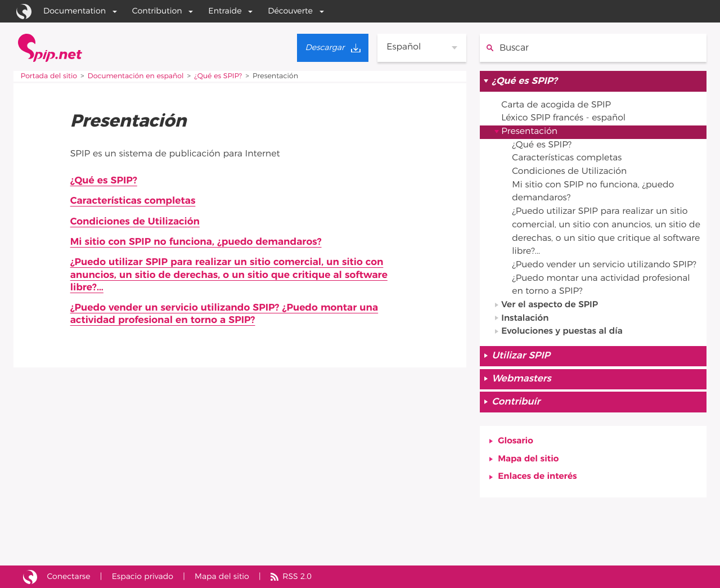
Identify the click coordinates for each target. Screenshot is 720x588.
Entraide (225, 11)
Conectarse (69, 576)
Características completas (134, 201)
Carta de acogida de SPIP (557, 106)
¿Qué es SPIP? (220, 76)
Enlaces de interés (538, 482)
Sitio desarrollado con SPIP (30, 577)
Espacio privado (144, 576)
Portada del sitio (49, 76)
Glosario (516, 446)
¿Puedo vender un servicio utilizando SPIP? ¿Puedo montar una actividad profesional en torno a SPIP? (226, 316)
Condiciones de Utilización (136, 222)
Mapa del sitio (529, 464)
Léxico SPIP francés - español (565, 119)
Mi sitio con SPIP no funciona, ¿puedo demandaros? (198, 243)
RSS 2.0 (300, 576)
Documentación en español (137, 76)
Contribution (157, 11)
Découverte (290, 11)
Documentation (75, 11)
